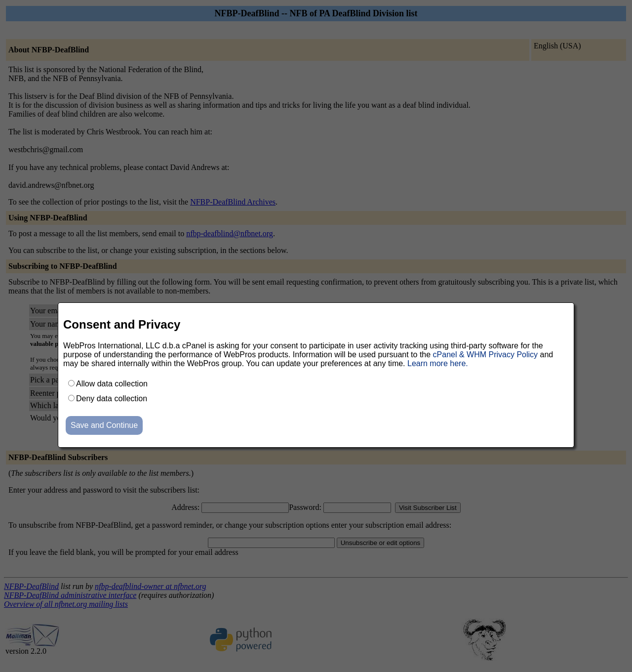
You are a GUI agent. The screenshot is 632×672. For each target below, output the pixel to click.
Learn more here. (438, 363)
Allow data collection (112, 384)
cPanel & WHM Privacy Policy (486, 355)
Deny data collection (112, 399)
